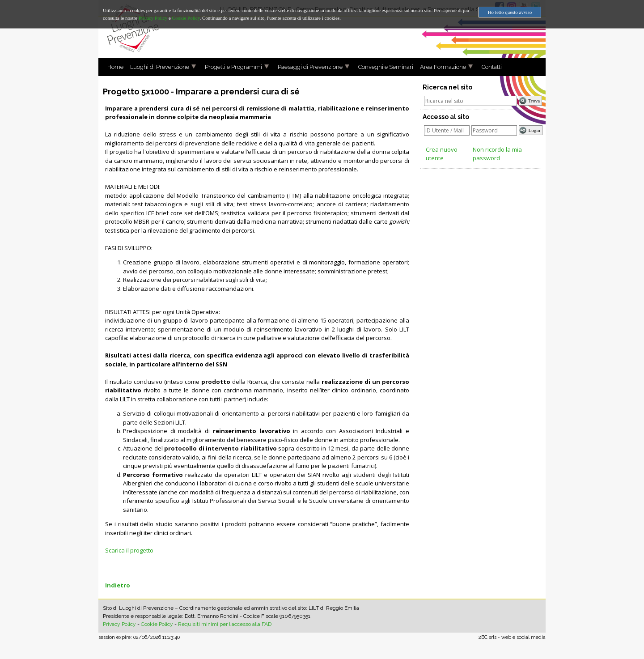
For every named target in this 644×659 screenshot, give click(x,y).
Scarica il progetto (129, 550)
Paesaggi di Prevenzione (307, 67)
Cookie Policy (157, 624)
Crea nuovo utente (442, 154)
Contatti (488, 67)
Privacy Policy (119, 624)
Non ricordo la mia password (497, 154)
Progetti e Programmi (230, 67)
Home (112, 67)
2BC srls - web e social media (512, 637)
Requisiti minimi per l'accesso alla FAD (225, 624)
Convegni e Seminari (382, 67)
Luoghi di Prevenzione (156, 67)
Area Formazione (440, 67)
